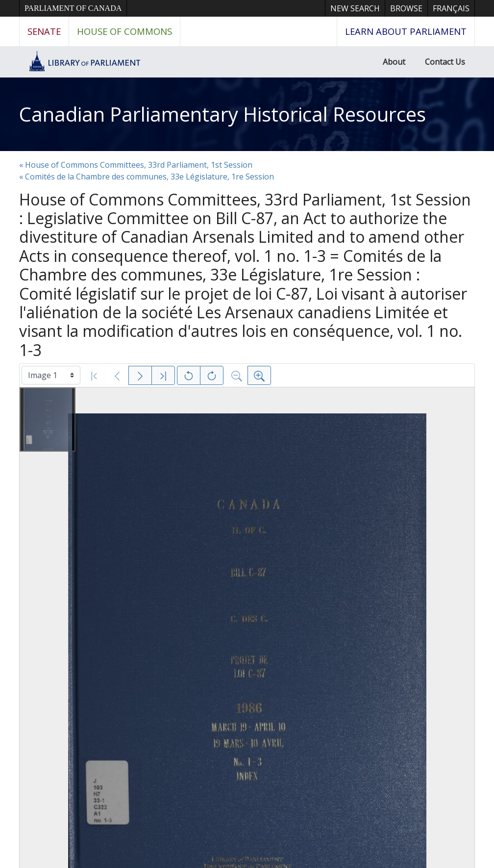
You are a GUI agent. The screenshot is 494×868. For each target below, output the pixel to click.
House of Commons (124, 31)
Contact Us (445, 62)
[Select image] (51, 375)
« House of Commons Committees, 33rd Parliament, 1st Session (136, 165)
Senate (44, 31)
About (394, 62)
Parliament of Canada (73, 8)
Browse (406, 8)
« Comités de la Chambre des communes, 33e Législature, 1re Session (147, 177)
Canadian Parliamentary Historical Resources (222, 114)
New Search (355, 8)
